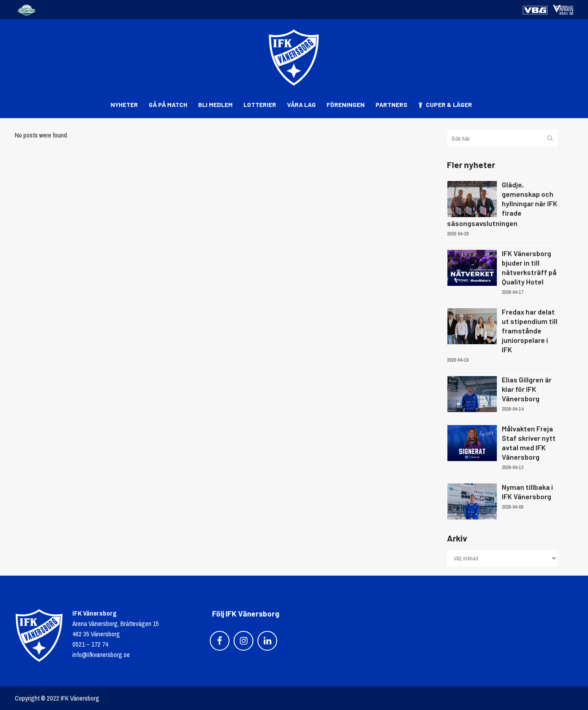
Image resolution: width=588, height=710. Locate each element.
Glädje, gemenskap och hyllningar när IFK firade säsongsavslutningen (502, 204)
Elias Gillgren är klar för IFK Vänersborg (527, 389)
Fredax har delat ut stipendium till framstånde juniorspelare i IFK (530, 331)
